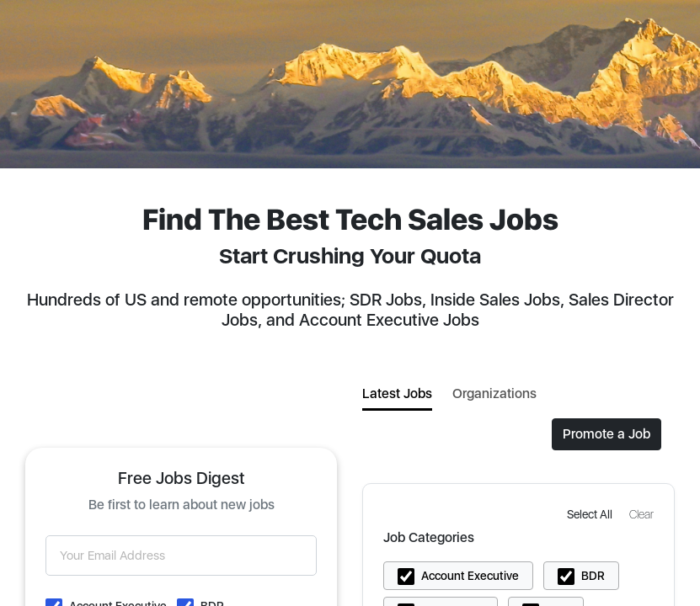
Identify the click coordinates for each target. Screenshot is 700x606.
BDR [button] (593, 576)
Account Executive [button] (470, 576)
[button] (591, 514)
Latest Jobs (397, 393)
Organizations (494, 393)
